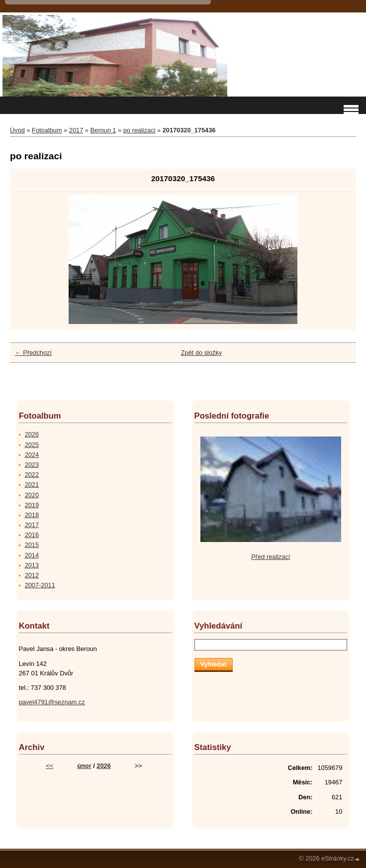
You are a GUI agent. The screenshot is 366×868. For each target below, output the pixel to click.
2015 (32, 545)
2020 (32, 495)
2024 (32, 455)
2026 (32, 434)
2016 (32, 535)
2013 (32, 565)
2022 (32, 475)
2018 (32, 515)
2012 (32, 575)
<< (49, 766)
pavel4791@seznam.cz (52, 702)
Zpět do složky (202, 353)
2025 (32, 445)
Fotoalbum (47, 130)
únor (84, 766)
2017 (76, 130)
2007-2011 (40, 585)
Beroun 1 (103, 130)
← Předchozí (33, 353)
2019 (32, 505)
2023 (32, 465)
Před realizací (271, 557)
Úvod (17, 130)
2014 (32, 555)
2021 (32, 485)
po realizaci (139, 130)
